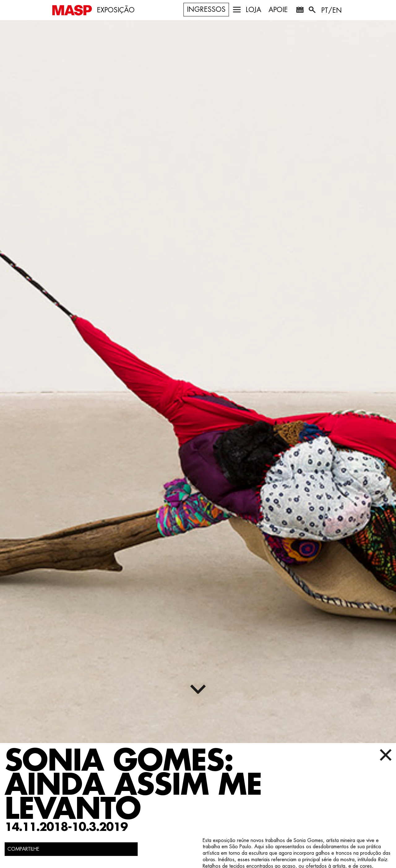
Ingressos (206, 10)
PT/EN (331, 11)
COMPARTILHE (23, 849)
